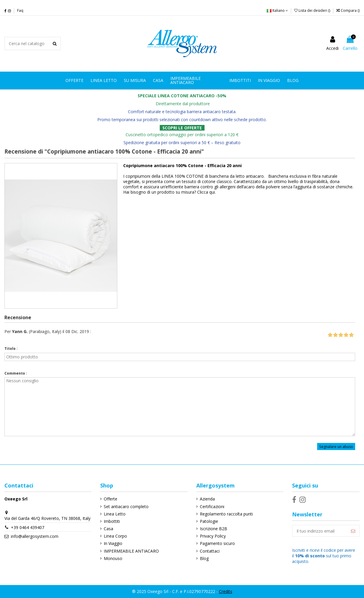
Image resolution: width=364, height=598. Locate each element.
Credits (226, 591)
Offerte (111, 499)
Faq (20, 10)
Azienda (207, 499)
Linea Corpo (115, 536)
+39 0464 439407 (28, 527)
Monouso (113, 558)
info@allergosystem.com (35, 536)
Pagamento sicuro (217, 543)
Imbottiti (112, 521)
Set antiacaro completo (126, 506)
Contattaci (210, 551)
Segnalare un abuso (336, 446)
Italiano (277, 10)
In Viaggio (113, 543)
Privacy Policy (213, 536)
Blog (204, 558)
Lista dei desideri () (313, 10)
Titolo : (11, 349)
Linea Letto (115, 514)
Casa (108, 529)
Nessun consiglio (180, 407)
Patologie (209, 521)
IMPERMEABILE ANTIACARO (131, 551)
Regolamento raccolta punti (226, 514)
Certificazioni (212, 506)
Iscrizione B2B (214, 529)
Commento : (16, 373)
